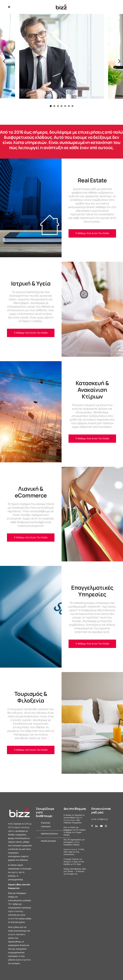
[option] (62, 57)
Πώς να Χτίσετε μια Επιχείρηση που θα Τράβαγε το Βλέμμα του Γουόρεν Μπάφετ (75, 831)
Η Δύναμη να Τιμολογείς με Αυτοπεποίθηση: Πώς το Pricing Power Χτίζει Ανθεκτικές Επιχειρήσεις (74, 819)
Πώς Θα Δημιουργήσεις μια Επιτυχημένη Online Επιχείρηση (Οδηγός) (74, 842)
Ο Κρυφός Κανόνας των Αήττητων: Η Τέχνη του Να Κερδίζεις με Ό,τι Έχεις (74, 862)
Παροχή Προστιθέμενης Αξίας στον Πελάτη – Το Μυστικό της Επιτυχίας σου (75, 871)
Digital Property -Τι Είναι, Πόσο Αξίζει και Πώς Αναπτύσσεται (74, 852)
